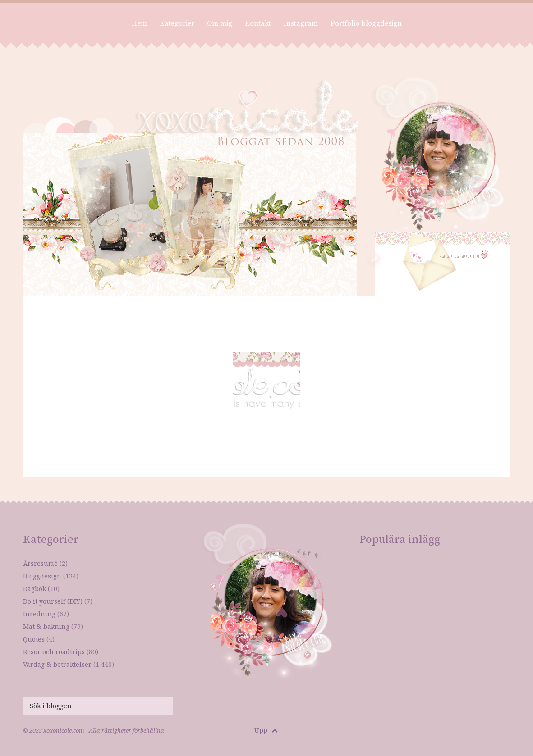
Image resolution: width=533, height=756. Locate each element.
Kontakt (258, 23)
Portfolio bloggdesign (366, 23)
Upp (266, 730)
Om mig (220, 23)
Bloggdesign (42, 576)
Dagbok (34, 589)
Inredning (39, 614)
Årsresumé (40, 563)
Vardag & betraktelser (57, 664)
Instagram (301, 23)
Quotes (34, 639)
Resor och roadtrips (54, 652)
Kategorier (177, 23)
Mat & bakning (46, 626)
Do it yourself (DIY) (53, 601)
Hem (139, 23)
